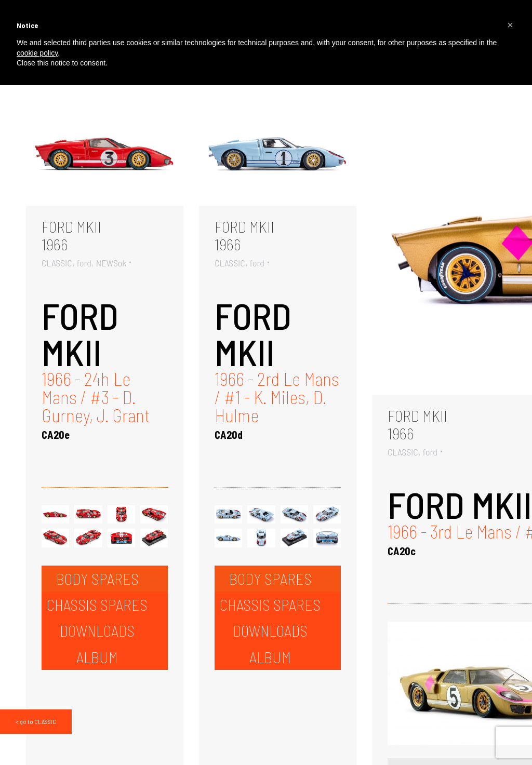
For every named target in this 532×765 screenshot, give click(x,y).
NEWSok (111, 263)
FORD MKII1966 (71, 235)
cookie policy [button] (37, 53)
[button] (510, 25)
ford (84, 263)
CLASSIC (57, 263)
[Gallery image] (105, 153)
